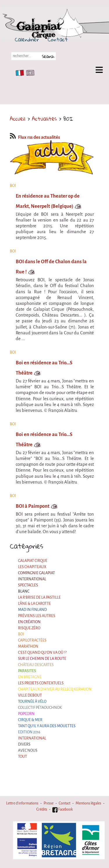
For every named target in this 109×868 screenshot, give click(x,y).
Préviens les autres (37, 616)
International (32, 579)
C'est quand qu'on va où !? (42, 653)
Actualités (44, 119)
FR (18, 73)
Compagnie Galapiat (36, 573)
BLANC (24, 591)
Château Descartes (36, 665)
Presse (49, 803)
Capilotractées (32, 640)
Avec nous (28, 751)
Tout (23, 757)
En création (29, 622)
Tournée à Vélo (32, 702)
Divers (24, 744)
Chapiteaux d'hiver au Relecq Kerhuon (55, 689)
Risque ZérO (29, 628)
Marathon (28, 646)
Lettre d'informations (22, 803)
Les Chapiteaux (32, 567)
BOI (21, 634)
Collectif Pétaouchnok (40, 708)
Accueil (18, 119)
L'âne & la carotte (34, 604)
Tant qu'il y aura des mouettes (47, 726)
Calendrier (27, 39)
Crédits (42, 809)
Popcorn (26, 714)
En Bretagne (30, 677)
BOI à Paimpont (33, 506)
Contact (58, 39)
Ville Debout (30, 695)
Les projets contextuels (41, 683)
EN (29, 73)
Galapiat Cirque (33, 561)
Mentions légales (88, 803)
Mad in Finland (32, 610)
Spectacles (28, 585)
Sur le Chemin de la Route (42, 659)
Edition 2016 (29, 732)
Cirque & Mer (30, 720)
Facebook (62, 809)
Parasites (27, 671)
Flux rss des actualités (35, 137)
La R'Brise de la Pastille (39, 598)
